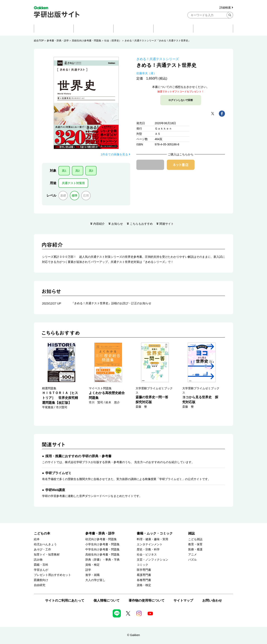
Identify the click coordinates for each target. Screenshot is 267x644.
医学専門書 (144, 570)
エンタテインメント (150, 544)
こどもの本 (42, 533)
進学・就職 (92, 575)
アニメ (192, 555)
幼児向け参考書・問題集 (101, 539)
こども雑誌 (195, 539)
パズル (192, 560)
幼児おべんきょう (45, 544)
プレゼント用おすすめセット (52, 575)
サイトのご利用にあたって (65, 600)
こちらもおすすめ (141, 224)
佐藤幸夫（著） (146, 73)
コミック (142, 565)
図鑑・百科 (41, 565)
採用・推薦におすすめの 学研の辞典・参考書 (78, 456)
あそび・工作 (42, 549)
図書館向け (41, 580)
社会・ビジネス (147, 555)
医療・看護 (195, 549)
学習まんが (41, 570)
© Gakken (133, 635)
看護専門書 (144, 575)
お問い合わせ (212, 600)
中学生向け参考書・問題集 (102, 549)
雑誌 (191, 533)
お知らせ (117, 224)
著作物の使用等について (147, 600)
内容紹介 (99, 224)
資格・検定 (92, 565)
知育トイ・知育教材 (47, 555)
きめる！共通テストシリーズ (158, 59)
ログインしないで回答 (181, 100)
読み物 (38, 560)
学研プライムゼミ (58, 473)
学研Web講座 (55, 490)
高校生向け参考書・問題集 (87, 41)
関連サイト (167, 224)
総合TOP (39, 41)
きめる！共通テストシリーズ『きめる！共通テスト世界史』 (158, 41)
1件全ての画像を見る (115, 154)
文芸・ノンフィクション (152, 560)
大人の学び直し (95, 580)
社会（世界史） (113, 41)
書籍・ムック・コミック (155, 533)
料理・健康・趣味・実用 (152, 539)
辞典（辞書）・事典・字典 (102, 560)
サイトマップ (183, 600)
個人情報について (107, 600)
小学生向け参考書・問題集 (102, 544)
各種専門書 (144, 580)
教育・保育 (195, 544)
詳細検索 (226, 8)
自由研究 (40, 585)
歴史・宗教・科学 (148, 549)
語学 (88, 570)
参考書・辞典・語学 (58, 41)
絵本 (37, 539)
